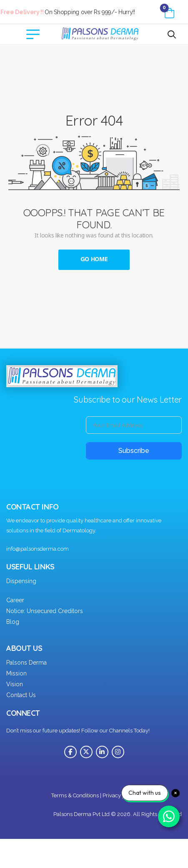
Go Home (94, 260)
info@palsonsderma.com (38, 549)
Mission (16, 673)
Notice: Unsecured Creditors (45, 611)
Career (15, 600)
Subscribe (134, 451)
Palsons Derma (26, 663)
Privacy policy (120, 795)
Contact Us (21, 695)
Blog (13, 622)
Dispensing (21, 581)
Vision (15, 684)
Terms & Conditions (75, 795)
